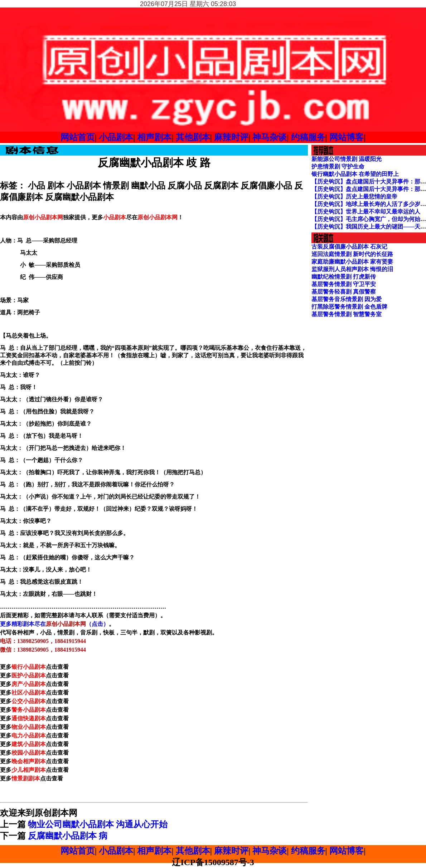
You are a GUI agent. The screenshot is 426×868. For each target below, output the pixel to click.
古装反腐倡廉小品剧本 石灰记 (349, 247)
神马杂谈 (270, 137)
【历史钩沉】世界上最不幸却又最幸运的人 (366, 212)
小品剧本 (116, 137)
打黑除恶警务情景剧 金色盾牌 (349, 307)
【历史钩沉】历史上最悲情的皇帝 (354, 197)
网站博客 (347, 137)
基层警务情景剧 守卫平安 (344, 284)
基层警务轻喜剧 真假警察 (344, 292)
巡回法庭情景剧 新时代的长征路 (352, 254)
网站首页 (78, 137)
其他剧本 (193, 137)
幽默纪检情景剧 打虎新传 (344, 277)
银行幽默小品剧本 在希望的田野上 (355, 174)
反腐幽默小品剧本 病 (68, 836)
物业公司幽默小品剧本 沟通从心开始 (98, 824)
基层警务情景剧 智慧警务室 (347, 314)
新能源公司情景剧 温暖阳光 (347, 159)
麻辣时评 (231, 137)
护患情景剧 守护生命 (338, 166)
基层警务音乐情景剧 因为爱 (347, 299)
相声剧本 (154, 137)
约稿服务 (308, 137)
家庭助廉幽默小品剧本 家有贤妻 (352, 262)
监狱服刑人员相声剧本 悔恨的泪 (352, 269)
